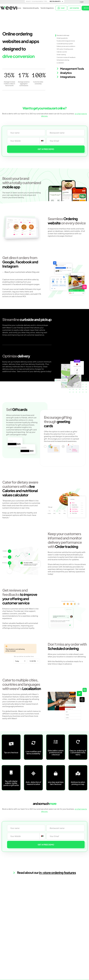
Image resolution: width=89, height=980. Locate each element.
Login (82, 2)
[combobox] (42, 141)
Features (18, 8)
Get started (74, 8)
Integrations (66, 77)
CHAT (61, 8)
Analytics (64, 73)
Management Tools (70, 69)
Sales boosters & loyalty (31, 8)
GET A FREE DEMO (46, 149)
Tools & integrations (47, 8)
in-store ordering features (57, 873)
